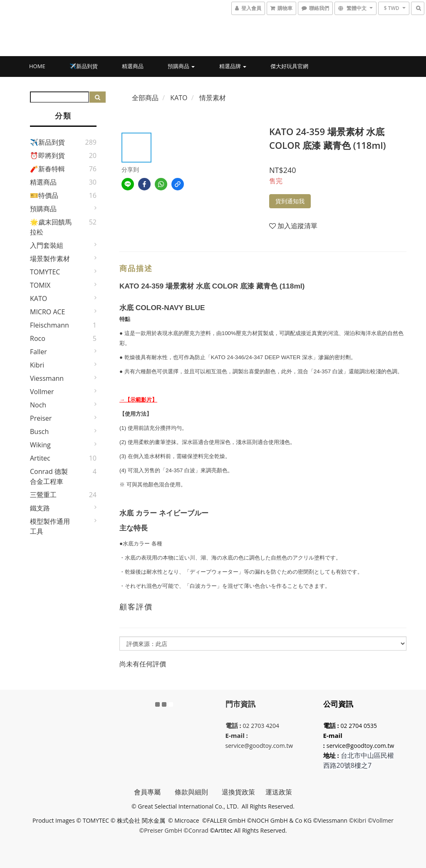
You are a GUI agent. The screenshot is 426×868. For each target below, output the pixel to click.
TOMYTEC (45, 272)
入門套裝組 (47, 245)
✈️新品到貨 (84, 66)
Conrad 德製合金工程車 (49, 476)
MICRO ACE (48, 312)
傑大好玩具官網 (289, 66)
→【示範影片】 (138, 400)
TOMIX (40, 285)
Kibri (37, 365)
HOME (37, 66)
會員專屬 (154, 792)
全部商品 (145, 98)
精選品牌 (233, 66)
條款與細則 (198, 792)
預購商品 (181, 66)
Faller (38, 352)
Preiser (41, 418)
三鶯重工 (43, 495)
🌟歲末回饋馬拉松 (51, 227)
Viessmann (47, 378)
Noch (38, 405)
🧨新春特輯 (47, 169)
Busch (39, 432)
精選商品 (133, 66)
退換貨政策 (238, 792)
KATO (38, 298)
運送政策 (279, 792)
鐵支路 (40, 508)
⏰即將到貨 (47, 155)
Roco (38, 338)
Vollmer (42, 392)
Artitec (40, 458)
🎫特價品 (44, 195)
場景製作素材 (50, 259)
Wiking (40, 445)
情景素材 (213, 98)
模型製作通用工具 (50, 526)
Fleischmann (50, 325)
